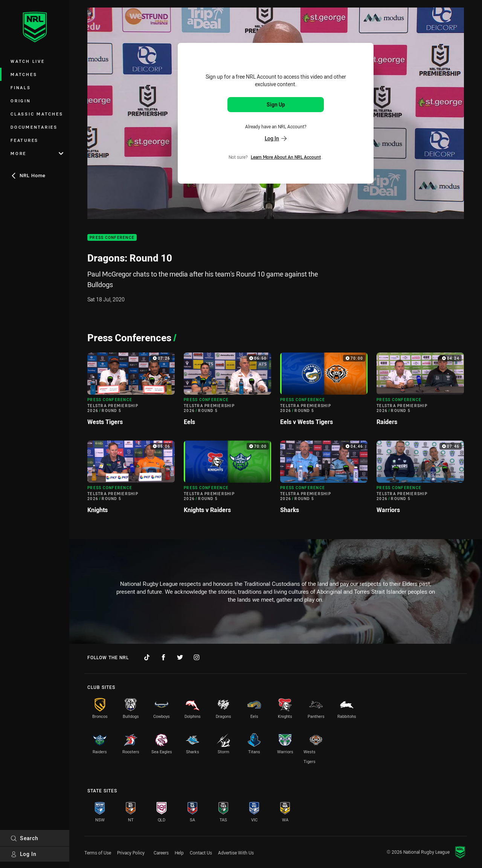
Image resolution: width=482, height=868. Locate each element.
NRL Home (28, 175)
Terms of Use (98, 853)
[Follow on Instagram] (197, 657)
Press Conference (112, 238)
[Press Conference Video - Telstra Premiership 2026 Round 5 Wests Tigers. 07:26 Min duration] (131, 392)
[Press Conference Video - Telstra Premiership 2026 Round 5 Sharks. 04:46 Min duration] (324, 480)
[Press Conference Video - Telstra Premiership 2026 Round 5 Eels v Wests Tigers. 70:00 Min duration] (324, 392)
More (37, 153)
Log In (24, 854)
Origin (21, 101)
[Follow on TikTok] (147, 657)
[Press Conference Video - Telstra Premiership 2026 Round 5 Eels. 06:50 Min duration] (227, 392)
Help (179, 853)
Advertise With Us (236, 853)
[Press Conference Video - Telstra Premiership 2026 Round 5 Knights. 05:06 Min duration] (131, 480)
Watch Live (28, 61)
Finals (21, 87)
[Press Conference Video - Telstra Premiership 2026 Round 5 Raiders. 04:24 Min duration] (420, 392)
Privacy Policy (131, 853)
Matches (24, 74)
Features (24, 140)
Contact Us (201, 853)
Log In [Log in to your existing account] (276, 138)
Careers (161, 853)
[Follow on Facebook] (163, 657)
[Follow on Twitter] (180, 657)
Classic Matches (37, 114)
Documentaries (34, 127)
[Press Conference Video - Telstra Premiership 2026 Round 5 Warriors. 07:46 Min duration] (420, 480)
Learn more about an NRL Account (286, 157)
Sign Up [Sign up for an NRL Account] (276, 104)
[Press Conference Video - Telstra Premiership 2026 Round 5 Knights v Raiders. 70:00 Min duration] (227, 480)
